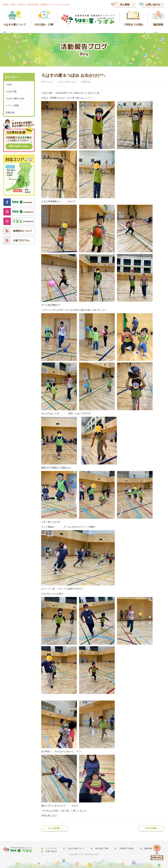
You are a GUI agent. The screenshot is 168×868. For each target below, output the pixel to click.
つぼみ (9, 84)
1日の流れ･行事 (97, 849)
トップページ (50, 849)
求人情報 (125, 5)
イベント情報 (12, 105)
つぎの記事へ (151, 828)
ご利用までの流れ (120, 849)
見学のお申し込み (18, 146)
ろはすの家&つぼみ (67, 82)
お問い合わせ (153, 5)
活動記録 (86, 82)
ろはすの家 (11, 91)
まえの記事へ (55, 828)
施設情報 (140, 849)
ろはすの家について (73, 849)
